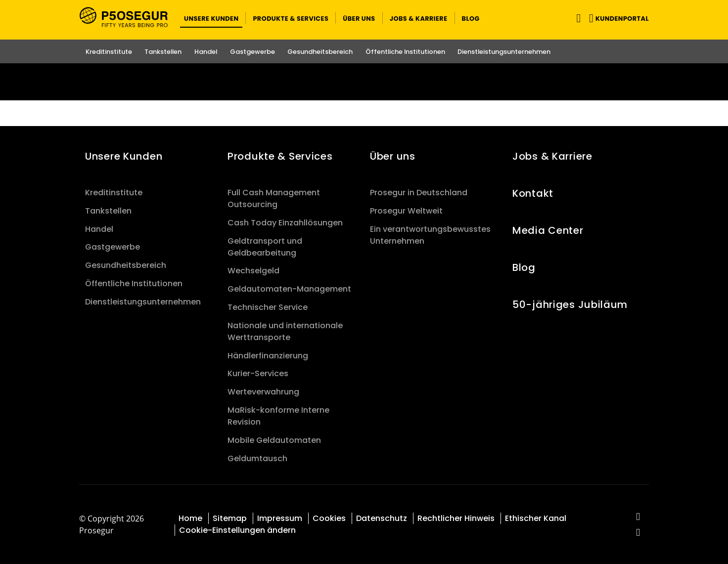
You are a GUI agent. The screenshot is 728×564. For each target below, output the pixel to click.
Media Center (548, 230)
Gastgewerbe (113, 247)
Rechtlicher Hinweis (456, 518)
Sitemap (230, 518)
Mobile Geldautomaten (274, 440)
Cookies (329, 518)
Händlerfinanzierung (268, 356)
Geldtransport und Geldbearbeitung (265, 247)
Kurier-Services (258, 373)
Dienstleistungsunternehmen (143, 302)
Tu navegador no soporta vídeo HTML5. (364, 82)
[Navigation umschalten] (576, 18)
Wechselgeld (253, 271)
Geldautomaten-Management (289, 289)
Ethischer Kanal (536, 518)
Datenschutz (382, 518)
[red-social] (638, 517)
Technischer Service (268, 307)
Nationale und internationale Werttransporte (285, 331)
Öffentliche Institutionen (134, 283)
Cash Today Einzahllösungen (285, 223)
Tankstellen (108, 211)
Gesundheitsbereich (126, 265)
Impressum (280, 518)
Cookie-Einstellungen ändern (237, 530)
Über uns (393, 156)
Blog (524, 267)
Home (190, 518)
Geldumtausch (257, 458)
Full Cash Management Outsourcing (274, 198)
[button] (211, 18)
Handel (99, 229)
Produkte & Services (280, 156)
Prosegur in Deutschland (419, 193)
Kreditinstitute (114, 193)
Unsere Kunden (124, 156)
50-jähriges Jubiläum (570, 304)
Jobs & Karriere (552, 156)
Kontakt (533, 193)
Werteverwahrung (263, 392)
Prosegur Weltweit (406, 211)
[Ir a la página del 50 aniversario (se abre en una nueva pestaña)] (364, 82)
